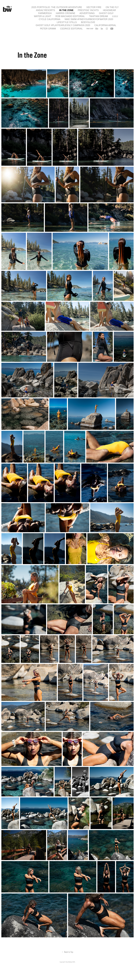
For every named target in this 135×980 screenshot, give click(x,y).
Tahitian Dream (99, 16)
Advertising (87, 13)
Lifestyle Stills (67, 22)
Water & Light (43, 16)
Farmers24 (45, 13)
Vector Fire (94, 7)
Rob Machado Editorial (70, 16)
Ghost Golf (106, 13)
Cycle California (50, 19)
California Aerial (105, 25)
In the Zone (66, 10)
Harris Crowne (66, 13)
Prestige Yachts (88, 10)
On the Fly (112, 7)
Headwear (109, 10)
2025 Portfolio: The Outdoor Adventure (57, 7)
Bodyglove (88, 22)
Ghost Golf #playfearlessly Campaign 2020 (63, 25)
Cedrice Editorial (71, 29)
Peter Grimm (48, 29)
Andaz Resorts (45, 10)
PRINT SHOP (90, 29)
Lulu (115, 16)
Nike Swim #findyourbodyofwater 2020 (89, 19)
